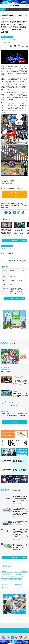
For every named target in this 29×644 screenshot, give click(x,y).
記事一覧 (3, 9)
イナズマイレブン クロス (7, 585)
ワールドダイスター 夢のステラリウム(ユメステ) (12, 598)
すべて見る (15, 247)
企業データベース (10, 9)
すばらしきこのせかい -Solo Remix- (10, 46)
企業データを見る (14, 312)
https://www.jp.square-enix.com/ (16, 275)
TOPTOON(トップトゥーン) (8, 587)
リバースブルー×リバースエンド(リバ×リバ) (12, 592)
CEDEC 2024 (19, 587)
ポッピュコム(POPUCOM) (7, 590)
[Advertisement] (13, 37)
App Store (14, 203)
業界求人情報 (19, 9)
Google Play (14, 199)
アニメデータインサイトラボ (21, 585)
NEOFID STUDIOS (6, 600)
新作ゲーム (5, 19)
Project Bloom (5, 595)
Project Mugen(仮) (19, 590)
